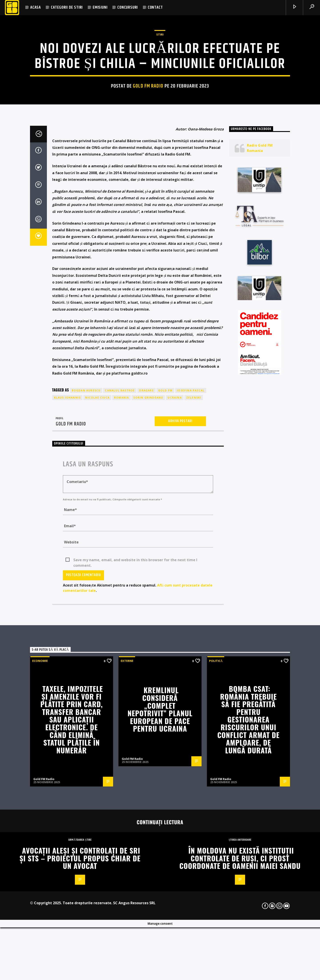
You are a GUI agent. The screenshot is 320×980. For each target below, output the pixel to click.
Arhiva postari (180, 619)
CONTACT (155, 7)
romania (121, 595)
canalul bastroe (120, 588)
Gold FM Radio (148, 176)
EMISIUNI (100, 7)
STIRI (160, 125)
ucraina (175, 595)
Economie (40, 858)
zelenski (194, 595)
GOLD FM (165, 588)
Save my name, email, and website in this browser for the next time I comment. (135, 758)
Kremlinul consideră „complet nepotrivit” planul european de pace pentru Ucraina (160, 907)
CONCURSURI (128, 7)
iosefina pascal (191, 588)
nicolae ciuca (97, 595)
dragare (146, 588)
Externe (127, 858)
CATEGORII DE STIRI (67, 7)
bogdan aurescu (86, 588)
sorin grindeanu (148, 595)
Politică (216, 858)
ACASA (36, 7)
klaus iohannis (67, 595)
